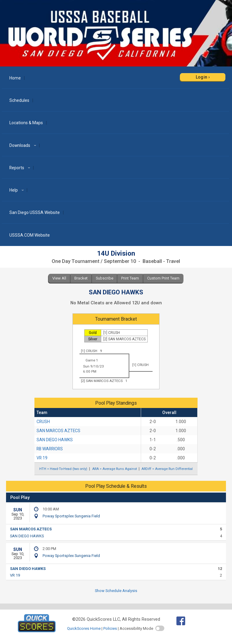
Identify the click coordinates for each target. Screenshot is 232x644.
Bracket (81, 278)
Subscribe (105, 278)
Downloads (24, 145)
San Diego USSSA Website (35, 212)
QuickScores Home (84, 628)
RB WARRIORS (50, 449)
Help (17, 190)
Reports (21, 168)
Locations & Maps (26, 123)
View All (59, 278)
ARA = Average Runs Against (114, 469)
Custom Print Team (163, 278)
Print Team (130, 278)
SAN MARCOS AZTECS (58, 431)
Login (202, 77)
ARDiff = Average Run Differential (167, 469)
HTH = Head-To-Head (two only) (63, 469)
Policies (110, 628)
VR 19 (42, 458)
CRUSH (43, 422)
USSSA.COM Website (30, 235)
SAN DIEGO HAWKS (55, 440)
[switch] (160, 628)
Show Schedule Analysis (116, 591)
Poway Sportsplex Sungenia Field (71, 516)
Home (15, 78)
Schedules (19, 100)
